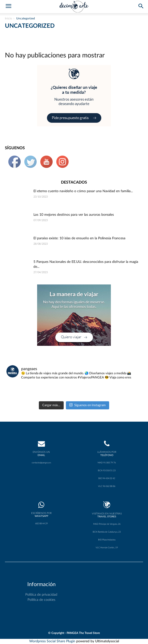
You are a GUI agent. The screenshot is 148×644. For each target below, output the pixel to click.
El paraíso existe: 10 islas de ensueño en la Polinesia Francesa (79, 238)
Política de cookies (41, 600)
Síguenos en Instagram (88, 405)
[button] (141, 7)
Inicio (8, 18)
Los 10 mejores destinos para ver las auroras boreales (74, 215)
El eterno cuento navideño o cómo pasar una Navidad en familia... (83, 191)
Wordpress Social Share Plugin (53, 641)
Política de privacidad (41, 595)
